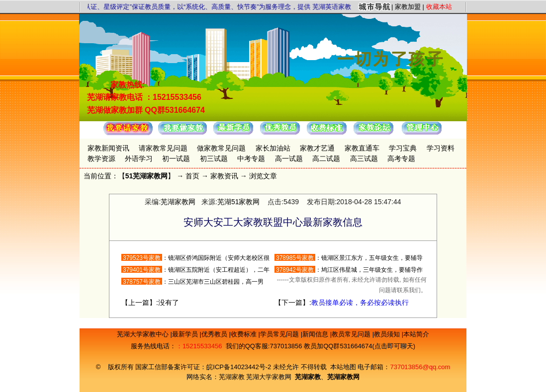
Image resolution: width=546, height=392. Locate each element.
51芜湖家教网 (147, 176)
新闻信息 (316, 334)
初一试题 (176, 158)
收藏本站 (439, 7)
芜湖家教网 (178, 202)
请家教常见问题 (163, 148)
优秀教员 (215, 334)
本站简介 (416, 334)
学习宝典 (403, 148)
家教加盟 (408, 7)
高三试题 (364, 158)
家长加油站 (273, 148)
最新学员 (186, 334)
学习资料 (441, 148)
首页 (192, 176)
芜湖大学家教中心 (144, 334)
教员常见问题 (352, 334)
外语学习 (139, 158)
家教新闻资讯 (108, 148)
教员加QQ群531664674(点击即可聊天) (360, 346)
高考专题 (401, 158)
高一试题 (289, 158)
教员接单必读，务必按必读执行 (360, 303)
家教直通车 (362, 148)
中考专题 (251, 158)
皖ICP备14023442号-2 (240, 367)
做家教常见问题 (221, 148)
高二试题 (326, 158)
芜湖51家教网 (239, 202)
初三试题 (214, 158)
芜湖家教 (232, 377)
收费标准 (245, 334)
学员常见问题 (280, 334)
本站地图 (343, 367)
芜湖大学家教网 (269, 377)
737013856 (286, 346)
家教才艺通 (317, 148)
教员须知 (388, 334)
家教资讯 (224, 176)
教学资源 (101, 158)
